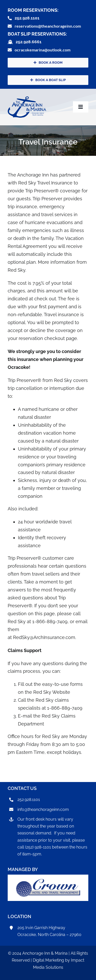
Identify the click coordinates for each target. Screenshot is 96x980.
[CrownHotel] (48, 881)
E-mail (25, 716)
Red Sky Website (52, 692)
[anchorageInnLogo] (27, 99)
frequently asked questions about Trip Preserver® (42, 598)
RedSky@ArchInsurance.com (44, 637)
